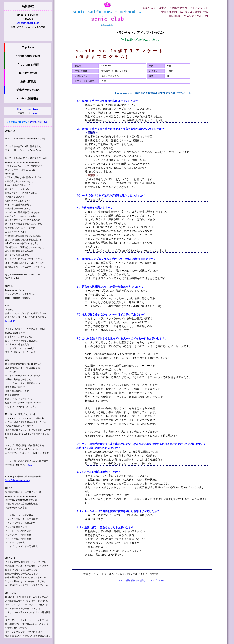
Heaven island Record (29, 109)
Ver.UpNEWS (39, 122)
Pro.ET (30, 465)
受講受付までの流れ (28, 90)
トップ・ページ (158, 580)
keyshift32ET (11, 321)
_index (34, 113)
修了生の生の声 (28, 73)
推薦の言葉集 (28, 82)
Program (28, 65)
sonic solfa (28, 56)
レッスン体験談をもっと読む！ (133, 580)
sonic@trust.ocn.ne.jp (28, 23)
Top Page (28, 47)
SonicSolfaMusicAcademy (18, 480)
